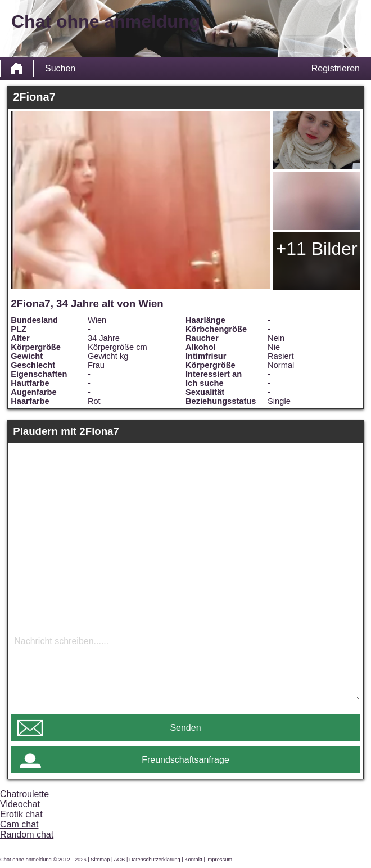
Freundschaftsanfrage (185, 760)
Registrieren (336, 68)
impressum (220, 860)
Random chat (27, 835)
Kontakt (193, 860)
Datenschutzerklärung (155, 860)
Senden (185, 728)
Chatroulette (24, 794)
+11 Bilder (317, 249)
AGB (120, 860)
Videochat (20, 804)
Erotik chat (21, 814)
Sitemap (100, 860)
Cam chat (19, 824)
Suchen (60, 68)
